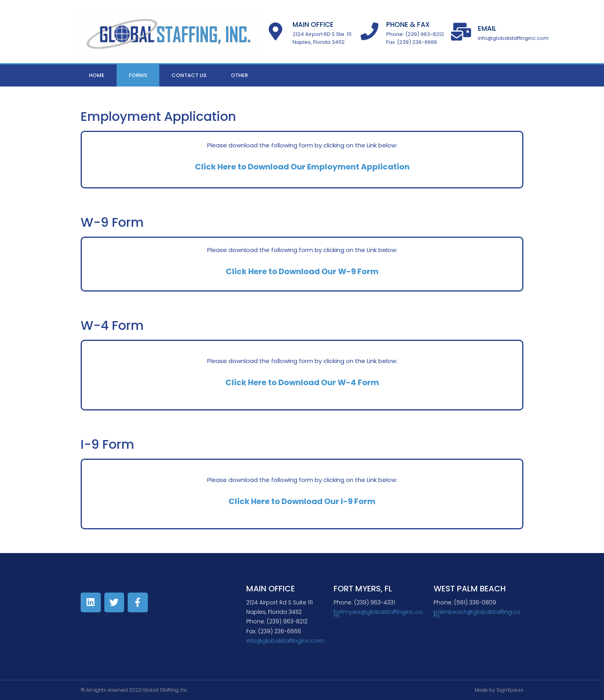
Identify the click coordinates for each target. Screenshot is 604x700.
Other (239, 75)
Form (364, 501)
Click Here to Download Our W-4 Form (302, 382)
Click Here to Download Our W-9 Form (302, 271)
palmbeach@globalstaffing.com (477, 614)
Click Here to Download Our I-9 (291, 501)
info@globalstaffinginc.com (285, 641)
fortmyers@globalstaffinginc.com (378, 614)
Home (97, 75)
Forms (138, 75)
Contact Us (189, 75)
